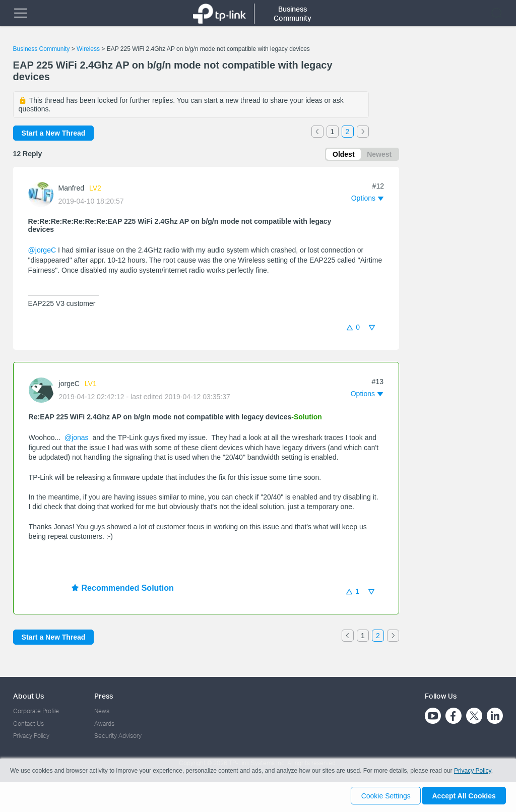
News (102, 711)
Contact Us (28, 724)
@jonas (77, 439)
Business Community (42, 49)
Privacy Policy (31, 736)
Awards (104, 724)
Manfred (71, 190)
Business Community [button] (293, 13)
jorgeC (69, 385)
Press (104, 696)
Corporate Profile (36, 711)
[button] (367, 200)
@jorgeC (42, 252)
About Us (28, 696)
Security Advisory (118, 736)
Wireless (88, 49)
